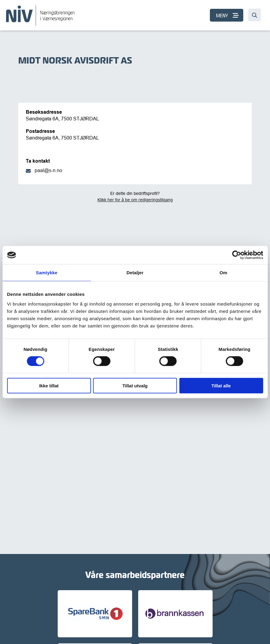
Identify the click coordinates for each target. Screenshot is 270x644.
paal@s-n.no (48, 170)
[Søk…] (255, 15)
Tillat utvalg (135, 385)
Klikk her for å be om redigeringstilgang (135, 200)
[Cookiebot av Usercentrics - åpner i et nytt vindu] (236, 255)
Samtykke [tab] (47, 273)
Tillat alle (221, 385)
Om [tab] (223, 273)
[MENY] (227, 15)
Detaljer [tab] (135, 273)
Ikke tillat (49, 385)
